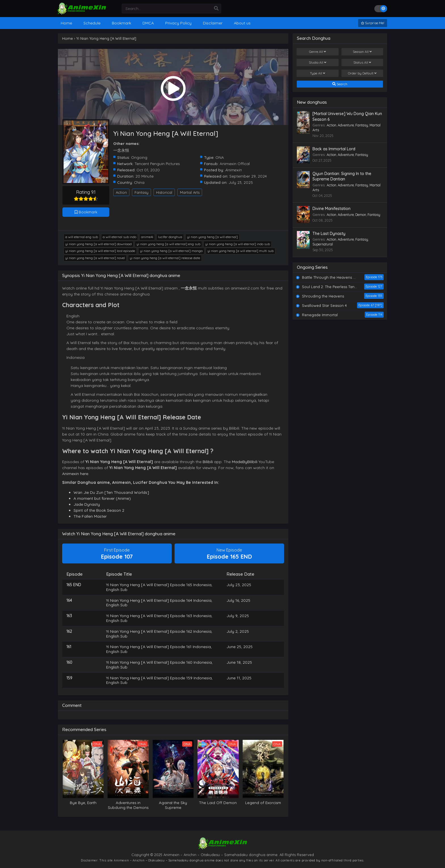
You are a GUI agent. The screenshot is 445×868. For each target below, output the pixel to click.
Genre (318, 52)
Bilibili (208, 462)
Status (362, 63)
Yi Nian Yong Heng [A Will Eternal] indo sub (238, 244)
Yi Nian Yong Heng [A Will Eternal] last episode (100, 251)
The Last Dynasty (329, 234)
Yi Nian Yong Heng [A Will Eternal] (212, 237)
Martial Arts (190, 192)
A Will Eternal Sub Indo (119, 237)
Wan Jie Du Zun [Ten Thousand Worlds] (111, 492)
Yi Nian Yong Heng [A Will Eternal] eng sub (168, 244)
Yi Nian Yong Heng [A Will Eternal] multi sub (241, 251)
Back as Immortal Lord (334, 149)
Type (318, 73)
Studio (318, 63)
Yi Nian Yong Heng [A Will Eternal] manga (171, 251)
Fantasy (141, 192)
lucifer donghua (170, 237)
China (139, 182)
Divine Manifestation (331, 209)
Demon (361, 215)
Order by (362, 73)
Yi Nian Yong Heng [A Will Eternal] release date (165, 258)
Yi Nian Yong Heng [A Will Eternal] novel (95, 258)
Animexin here (75, 474)
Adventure (346, 125)
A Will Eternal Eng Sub (82, 237)
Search (340, 84)
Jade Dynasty (87, 504)
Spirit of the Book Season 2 (99, 510)
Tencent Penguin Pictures (157, 164)
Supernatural (323, 244)
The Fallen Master (90, 516)
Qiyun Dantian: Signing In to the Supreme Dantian (342, 176)
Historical (164, 192)
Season (362, 52)
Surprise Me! (373, 23)
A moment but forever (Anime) (102, 498)
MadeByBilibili (245, 462)
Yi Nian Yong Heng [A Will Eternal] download (98, 244)
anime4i (147, 237)
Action (121, 192)
